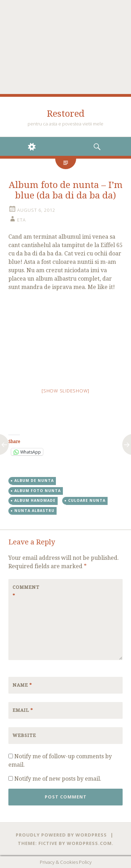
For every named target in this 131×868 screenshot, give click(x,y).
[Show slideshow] (65, 391)
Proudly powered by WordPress (61, 835)
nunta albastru (34, 511)
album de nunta (34, 480)
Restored (66, 114)
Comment (26, 591)
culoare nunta (87, 500)
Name (22, 685)
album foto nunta (38, 491)
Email (23, 710)
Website (24, 735)
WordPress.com (89, 843)
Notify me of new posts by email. (58, 779)
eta (21, 220)
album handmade (35, 500)
